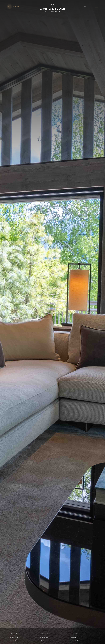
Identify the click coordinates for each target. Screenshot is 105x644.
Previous (5, 322)
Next (100, 322)
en (90, 7)
